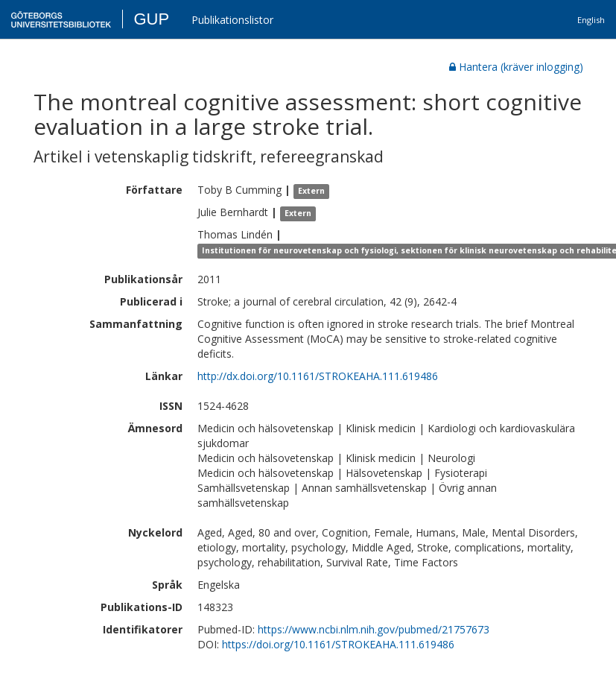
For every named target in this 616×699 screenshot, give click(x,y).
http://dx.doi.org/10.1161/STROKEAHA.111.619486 (318, 376)
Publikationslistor (232, 20)
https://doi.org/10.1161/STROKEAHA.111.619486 (338, 644)
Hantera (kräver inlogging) (516, 67)
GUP (151, 19)
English (591, 20)
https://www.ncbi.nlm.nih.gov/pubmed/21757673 (374, 629)
